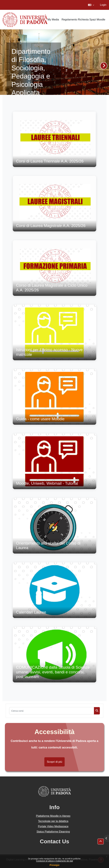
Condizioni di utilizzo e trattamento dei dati (55, 861)
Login (103, 5)
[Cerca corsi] (52, 711)
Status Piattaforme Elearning (53, 832)
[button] (91, 5)
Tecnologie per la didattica (53, 821)
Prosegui (54, 865)
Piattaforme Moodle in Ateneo (53, 816)
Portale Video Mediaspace (53, 826)
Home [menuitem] (41, 20)
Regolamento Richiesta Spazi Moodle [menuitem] (83, 20)
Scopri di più (54, 762)
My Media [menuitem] (53, 20)
